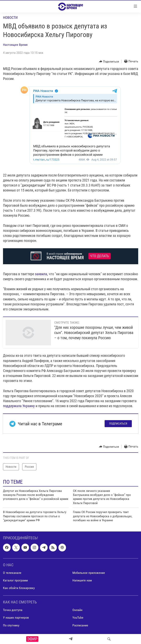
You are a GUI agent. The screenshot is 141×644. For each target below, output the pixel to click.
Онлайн (77, 610)
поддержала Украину (19, 406)
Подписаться (118, 424)
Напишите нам (82, 580)
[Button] (109, 62)
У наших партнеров (16, 618)
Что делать (99, 256)
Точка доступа (13, 610)
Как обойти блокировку (19, 588)
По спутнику (11, 625)
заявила (41, 274)
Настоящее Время (15, 45)
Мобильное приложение (89, 573)
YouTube (78, 618)
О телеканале (12, 573)
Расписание (80, 625)
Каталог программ (15, 580)
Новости (10, 17)
